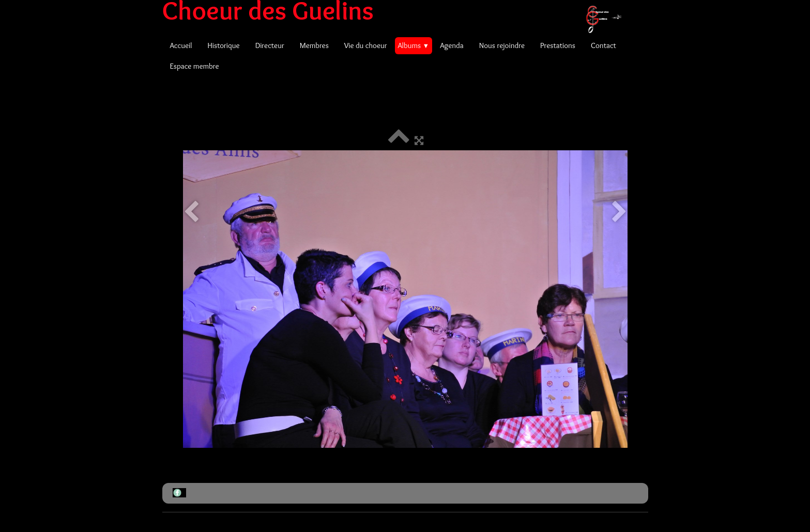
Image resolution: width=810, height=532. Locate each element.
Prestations (558, 45)
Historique (223, 45)
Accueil (181, 45)
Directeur (270, 45)
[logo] (396, 10)
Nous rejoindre (502, 45)
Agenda (452, 45)
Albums (414, 45)
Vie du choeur (366, 45)
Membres (314, 45)
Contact (603, 45)
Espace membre (195, 66)
